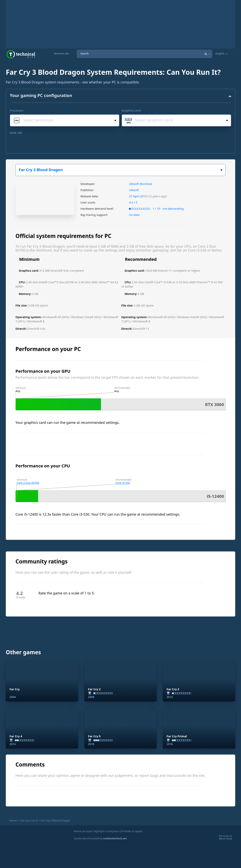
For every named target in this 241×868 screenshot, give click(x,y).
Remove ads (61, 54)
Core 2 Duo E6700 (28, 483)
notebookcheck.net (115, 838)
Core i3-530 (123, 483)
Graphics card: (131, 110)
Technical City (21, 54)
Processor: (17, 110)
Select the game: (221, 170)
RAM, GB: (16, 133)
